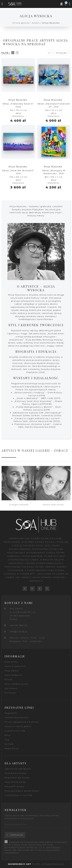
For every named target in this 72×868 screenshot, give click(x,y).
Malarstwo (18, 116)
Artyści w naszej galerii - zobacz (35, 450)
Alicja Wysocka (18, 100)
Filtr (5, 53)
